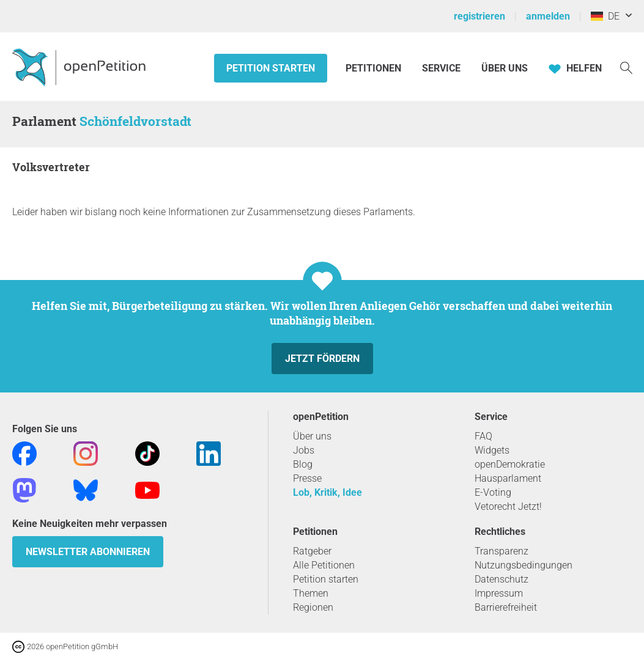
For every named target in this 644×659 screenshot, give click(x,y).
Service (441, 68)
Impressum (499, 593)
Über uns (312, 436)
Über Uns (505, 68)
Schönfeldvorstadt (135, 121)
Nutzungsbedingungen (524, 565)
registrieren (479, 16)
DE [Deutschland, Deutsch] (605, 16)
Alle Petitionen (324, 565)
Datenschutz (502, 579)
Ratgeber (312, 551)
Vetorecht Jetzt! (508, 506)
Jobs (304, 450)
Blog (303, 464)
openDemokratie (510, 464)
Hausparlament (508, 478)
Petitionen (375, 68)
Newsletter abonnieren (88, 552)
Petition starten (271, 68)
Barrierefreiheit (506, 607)
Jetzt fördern (322, 359)
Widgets (492, 450)
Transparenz (502, 551)
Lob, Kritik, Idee (328, 492)
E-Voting (493, 492)
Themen (311, 593)
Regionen (313, 607)
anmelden (548, 16)
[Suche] (626, 67)
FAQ (483, 436)
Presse (307, 478)
